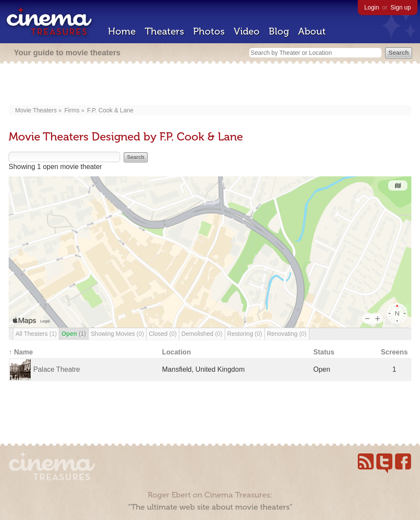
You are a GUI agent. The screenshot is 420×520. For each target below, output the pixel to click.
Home (122, 31)
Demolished (202, 334)
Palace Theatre (57, 369)
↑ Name (21, 352)
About (312, 31)
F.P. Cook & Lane (110, 110)
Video (247, 31)
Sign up (401, 7)
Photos (209, 31)
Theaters (164, 31)
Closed (163, 334)
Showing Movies (117, 334)
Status (324, 352)
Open (74, 334)
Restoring (245, 334)
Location (177, 352)
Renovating (287, 334)
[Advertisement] (210, 85)
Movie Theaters (36, 110)
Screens (394, 352)
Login (372, 7)
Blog (279, 31)
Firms (72, 110)
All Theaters (36, 334)
